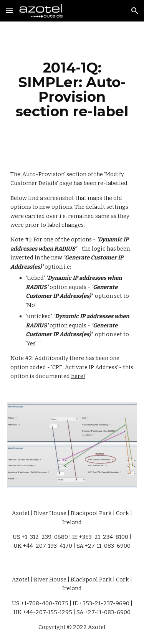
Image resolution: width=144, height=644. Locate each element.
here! (78, 376)
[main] (72, 90)
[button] (9, 11)
